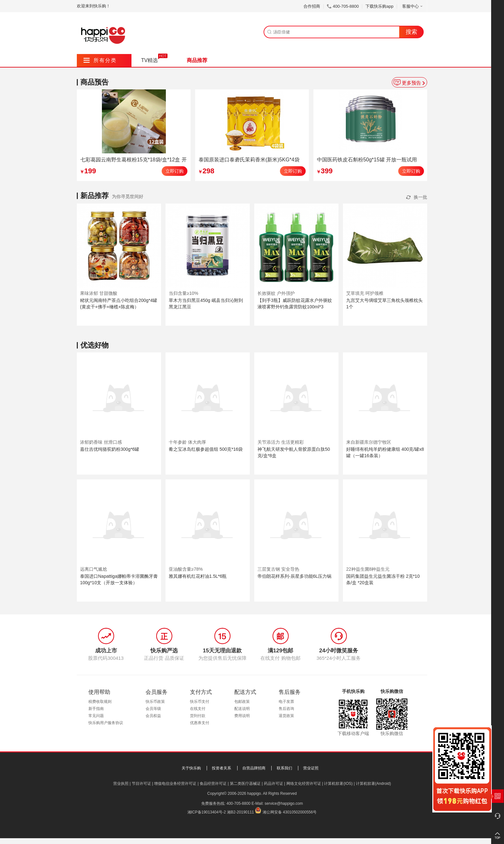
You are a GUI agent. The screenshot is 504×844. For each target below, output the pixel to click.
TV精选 (149, 60)
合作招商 (312, 6)
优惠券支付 (200, 723)
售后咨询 (286, 709)
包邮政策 (242, 702)
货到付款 (198, 716)
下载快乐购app (379, 6)
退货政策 (286, 716)
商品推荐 (197, 60)
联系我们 (284, 768)
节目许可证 (141, 784)
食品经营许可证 (213, 784)
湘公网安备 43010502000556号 (290, 812)
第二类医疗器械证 (245, 784)
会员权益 (153, 716)
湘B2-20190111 (240, 812)
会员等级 (153, 709)
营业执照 (121, 784)
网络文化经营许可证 (304, 784)
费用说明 (242, 716)
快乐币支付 (200, 702)
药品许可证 (274, 784)
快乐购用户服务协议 (106, 723)
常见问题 (96, 716)
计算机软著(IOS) (338, 784)
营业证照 (311, 768)
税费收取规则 (100, 702)
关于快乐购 (191, 768)
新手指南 (96, 709)
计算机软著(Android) (373, 784)
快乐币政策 (155, 702)
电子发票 (286, 702)
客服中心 (413, 6)
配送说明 (242, 709)
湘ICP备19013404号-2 (207, 812)
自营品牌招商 (254, 768)
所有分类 (100, 60)
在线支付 (198, 709)
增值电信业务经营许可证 (175, 784)
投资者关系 (221, 768)
